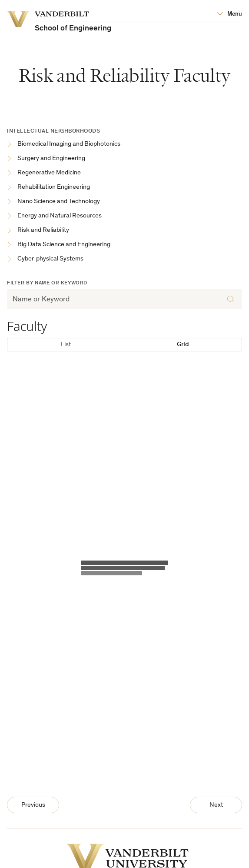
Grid (183, 345)
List (66, 345)
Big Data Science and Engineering (59, 245)
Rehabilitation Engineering (48, 188)
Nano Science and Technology (53, 202)
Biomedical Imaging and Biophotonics (64, 145)
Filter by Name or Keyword (47, 283)
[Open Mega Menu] (229, 14)
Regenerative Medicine (44, 173)
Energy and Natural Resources (54, 216)
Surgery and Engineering (46, 159)
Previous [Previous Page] (33, 805)
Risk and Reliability (38, 231)
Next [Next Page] (216, 805)
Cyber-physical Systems (45, 259)
